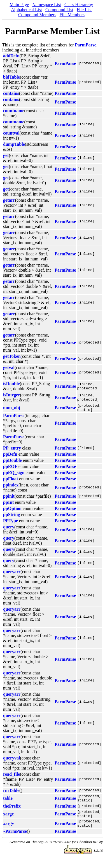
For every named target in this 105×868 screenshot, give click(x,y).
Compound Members (37, 15)
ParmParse (86, 45)
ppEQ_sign (14, 474)
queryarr (12, 573)
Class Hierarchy (79, 5)
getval (9, 367)
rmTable (11, 792)
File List (84, 10)
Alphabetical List (26, 10)
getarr (9, 200)
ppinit (9, 498)
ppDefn (10, 456)
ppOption (12, 510)
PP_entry (12, 450)
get (6, 155)
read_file (11, 776)
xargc (8, 818)
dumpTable (14, 144)
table (8, 801)
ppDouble (12, 462)
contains (11, 93)
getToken (12, 356)
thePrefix (12, 809)
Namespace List (47, 5)
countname (14, 111)
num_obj (12, 409)
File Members (72, 15)
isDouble (11, 384)
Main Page (19, 5)
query (9, 529)
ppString (11, 516)
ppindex (11, 487)
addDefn (11, 56)
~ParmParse (15, 838)
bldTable (11, 77)
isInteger (11, 395)
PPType (11, 522)
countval (11, 133)
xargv (9, 829)
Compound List (59, 10)
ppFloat (11, 480)
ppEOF (10, 468)
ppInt (8, 504)
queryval (11, 760)
